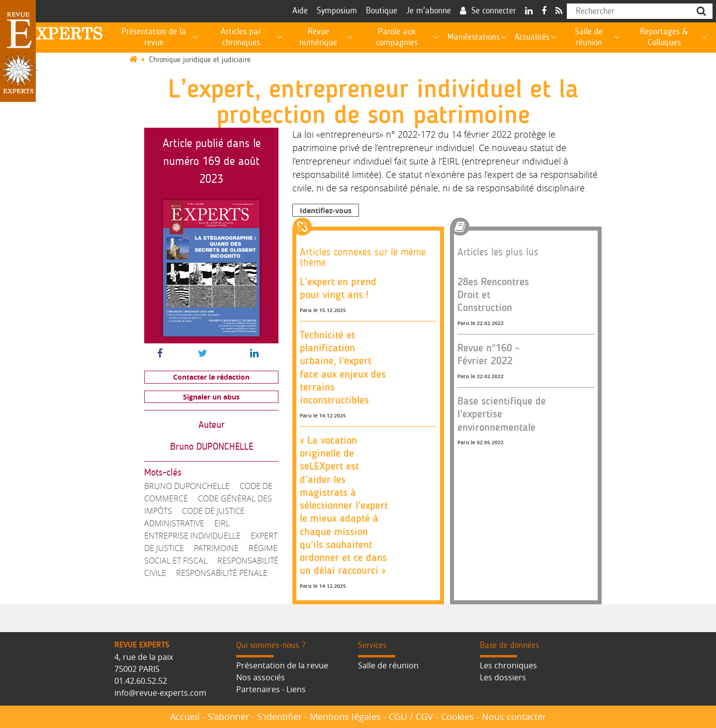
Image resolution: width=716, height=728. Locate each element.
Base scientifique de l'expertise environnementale (502, 414)
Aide (300, 11)
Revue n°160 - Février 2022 (489, 354)
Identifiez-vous (326, 210)
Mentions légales (345, 717)
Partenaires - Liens (271, 689)
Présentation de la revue (282, 665)
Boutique (382, 11)
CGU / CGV (411, 717)
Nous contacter (514, 717)
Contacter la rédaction (211, 377)
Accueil (185, 717)
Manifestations (474, 37)
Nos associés (261, 677)
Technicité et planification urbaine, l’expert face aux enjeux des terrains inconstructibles (343, 367)
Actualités (532, 37)
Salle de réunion (388, 665)
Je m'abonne (429, 11)
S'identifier (279, 717)
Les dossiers (503, 677)
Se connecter (494, 11)
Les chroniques (508, 665)
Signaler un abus (211, 397)
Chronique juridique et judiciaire (200, 60)
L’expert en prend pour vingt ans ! (338, 288)
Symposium (337, 11)
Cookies (457, 717)
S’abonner (228, 717)
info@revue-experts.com (160, 693)
